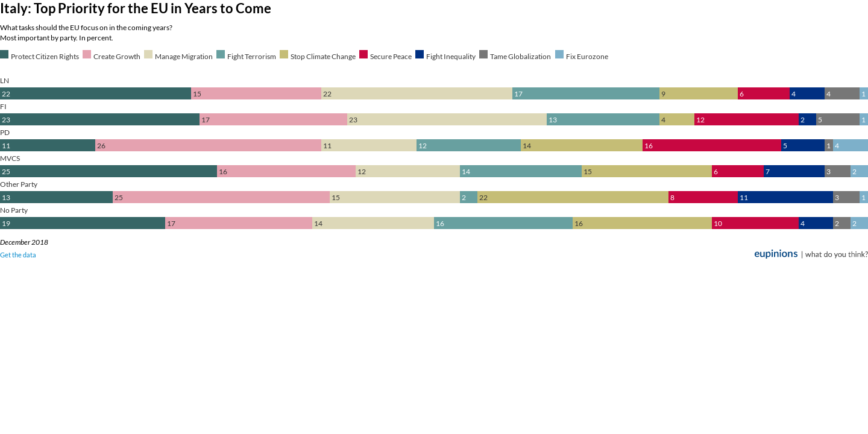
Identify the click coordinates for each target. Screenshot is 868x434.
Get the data (18, 255)
